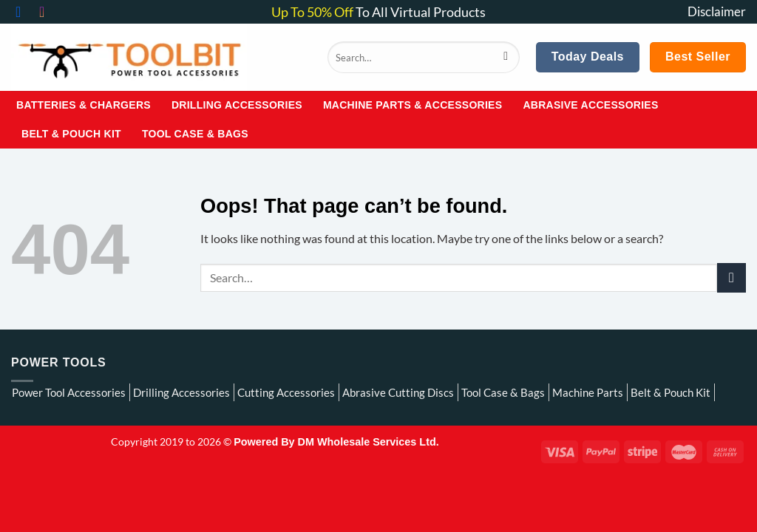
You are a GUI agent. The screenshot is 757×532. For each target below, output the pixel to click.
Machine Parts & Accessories (413, 105)
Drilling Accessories (237, 105)
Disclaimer (717, 11)
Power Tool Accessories (69, 392)
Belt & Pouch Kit (71, 134)
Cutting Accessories (286, 392)
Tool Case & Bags (195, 134)
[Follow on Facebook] (23, 12)
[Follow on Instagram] (47, 12)
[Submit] (506, 58)
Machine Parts (588, 392)
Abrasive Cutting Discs (398, 392)
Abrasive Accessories (590, 105)
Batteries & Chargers (84, 105)
